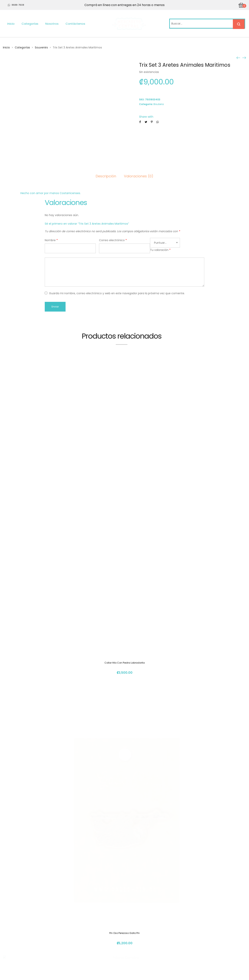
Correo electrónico (113, 240)
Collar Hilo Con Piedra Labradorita (125, 480)
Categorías (30, 24)
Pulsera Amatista (124, 864)
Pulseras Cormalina (125, 715)
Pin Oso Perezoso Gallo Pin (124, 566)
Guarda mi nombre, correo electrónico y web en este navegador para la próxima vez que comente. (117, 293)
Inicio (11, 24)
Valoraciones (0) (139, 176)
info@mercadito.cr (188, 938)
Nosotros (52, 24)
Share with (146, 117)
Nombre (51, 240)
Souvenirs (41, 47)
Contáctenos (75, 24)
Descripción (106, 176)
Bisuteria (159, 104)
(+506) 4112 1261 (186, 931)
